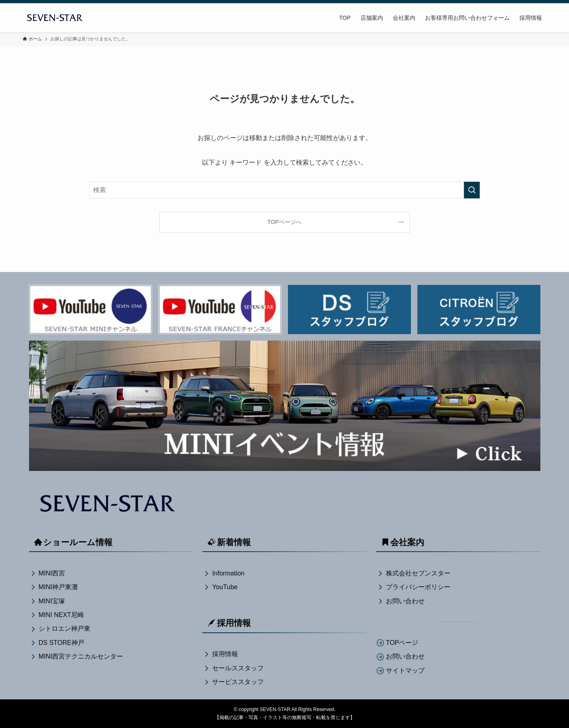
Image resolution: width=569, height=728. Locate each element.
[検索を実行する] (472, 190)
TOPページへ (284, 222)
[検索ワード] (285, 190)
